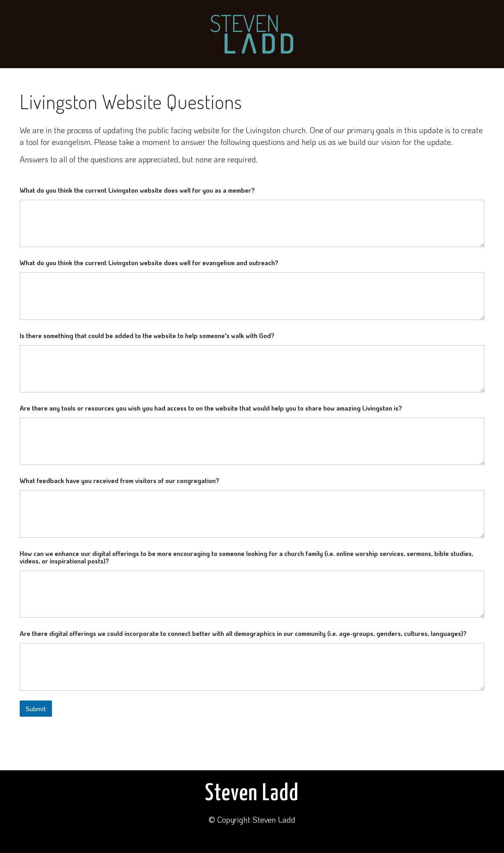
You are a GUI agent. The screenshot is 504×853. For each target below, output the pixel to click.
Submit (36, 708)
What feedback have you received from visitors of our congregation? (120, 480)
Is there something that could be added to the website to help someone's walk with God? (147, 335)
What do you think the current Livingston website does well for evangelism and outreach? (149, 263)
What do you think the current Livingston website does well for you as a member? (137, 190)
